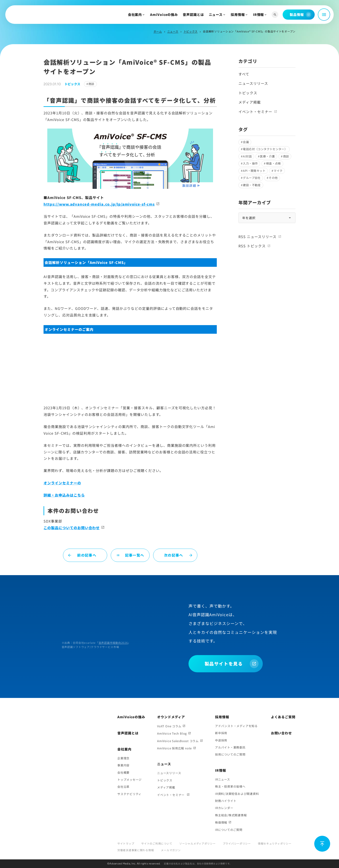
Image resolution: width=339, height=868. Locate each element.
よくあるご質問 (283, 717)
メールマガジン (171, 850)
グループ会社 (252, 178)
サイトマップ (126, 843)
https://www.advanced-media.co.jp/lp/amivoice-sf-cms (99, 204)
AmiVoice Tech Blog (172, 733)
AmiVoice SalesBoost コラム (178, 741)
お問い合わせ (281, 733)
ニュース (216, 14)
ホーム (158, 31)
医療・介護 (267, 156)
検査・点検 (273, 163)
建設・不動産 (252, 185)
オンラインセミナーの (62, 483)
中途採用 (221, 740)
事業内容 (123, 765)
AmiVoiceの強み (164, 14)
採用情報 (238, 14)
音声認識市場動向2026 (113, 643)
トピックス (191, 31)
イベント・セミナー (255, 112)
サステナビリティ (129, 794)
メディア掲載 (250, 102)
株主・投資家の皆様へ (230, 786)
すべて (244, 74)
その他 (273, 178)
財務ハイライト (226, 801)
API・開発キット (254, 171)
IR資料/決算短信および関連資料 (237, 794)
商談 (91, 84)
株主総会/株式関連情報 (231, 815)
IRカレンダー (224, 808)
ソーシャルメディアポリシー (197, 843)
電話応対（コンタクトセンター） (265, 149)
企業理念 (123, 758)
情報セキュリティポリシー (275, 843)
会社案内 (135, 14)
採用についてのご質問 (230, 754)
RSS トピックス (252, 246)
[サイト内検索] (275, 15)
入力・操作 (250, 163)
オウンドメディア (171, 717)
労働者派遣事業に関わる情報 (136, 850)
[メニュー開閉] (324, 15)
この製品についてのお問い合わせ (72, 528)
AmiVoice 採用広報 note (174, 748)
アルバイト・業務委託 (230, 747)
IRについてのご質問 (229, 830)
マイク (278, 171)
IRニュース (223, 779)
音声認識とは (193, 14)
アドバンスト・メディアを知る (236, 726)
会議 (246, 142)
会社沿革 (123, 787)
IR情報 (259, 14)
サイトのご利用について (157, 843)
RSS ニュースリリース (257, 237)
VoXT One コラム (169, 726)
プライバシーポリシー (237, 843)
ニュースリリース (253, 83)
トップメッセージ (130, 780)
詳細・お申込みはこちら (64, 495)
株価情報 (221, 822)
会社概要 (123, 772)
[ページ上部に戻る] (322, 844)
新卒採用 (221, 733)
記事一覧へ (130, 555)
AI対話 (247, 156)
